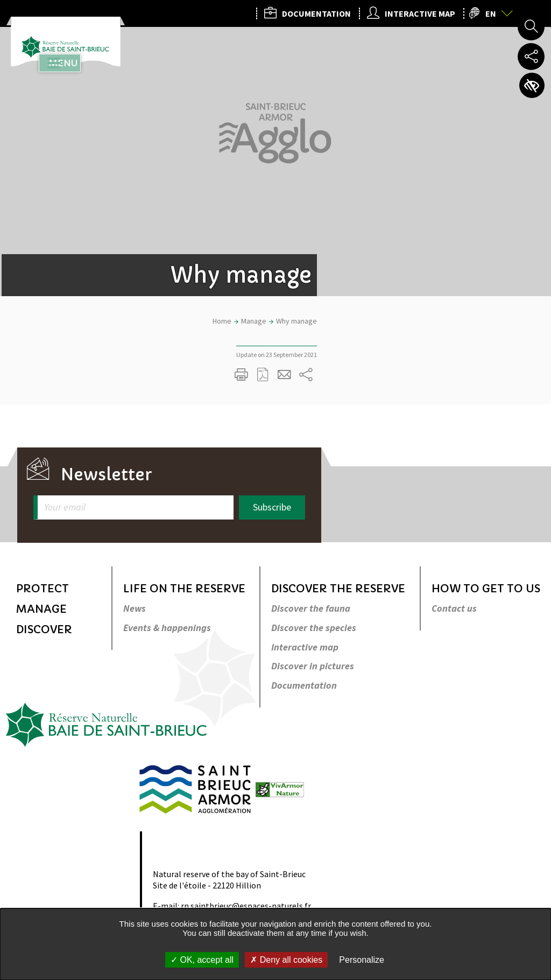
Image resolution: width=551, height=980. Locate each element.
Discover (44, 630)
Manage (41, 609)
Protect (43, 589)
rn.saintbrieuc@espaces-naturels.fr (246, 906)
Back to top (528, 509)
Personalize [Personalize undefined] (362, 960)
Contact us (454, 609)
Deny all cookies (286, 960)
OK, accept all (202, 960)
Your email (65, 507)
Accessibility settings (531, 86)
